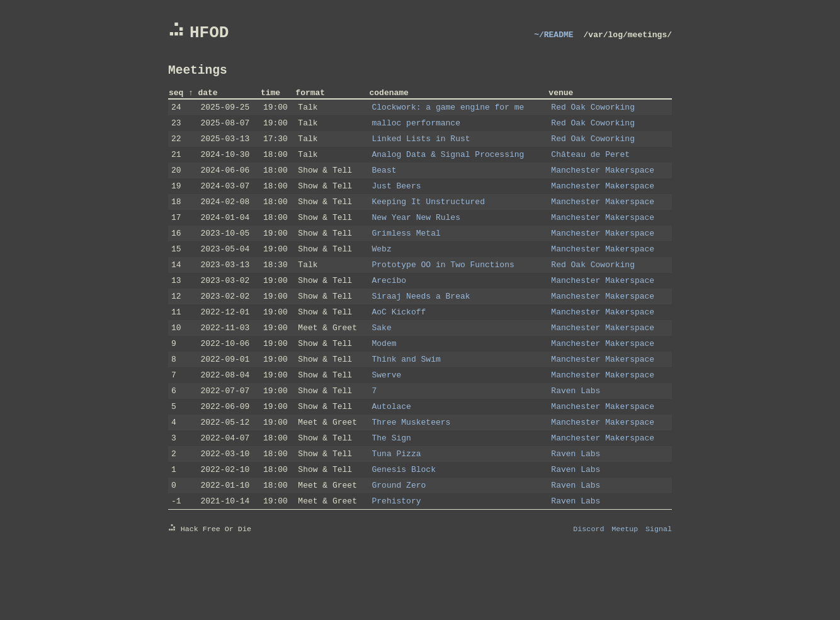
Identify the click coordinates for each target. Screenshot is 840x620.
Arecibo (389, 311)
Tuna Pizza (397, 505)
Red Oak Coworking (593, 117)
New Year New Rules (416, 241)
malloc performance (416, 135)
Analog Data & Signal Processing (448, 170)
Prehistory (397, 558)
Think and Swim (406, 399)
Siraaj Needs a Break (421, 329)
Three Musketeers (411, 470)
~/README (553, 38)
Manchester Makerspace (603, 188)
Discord (588, 588)
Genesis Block (404, 523)
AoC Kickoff (399, 347)
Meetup (625, 588)
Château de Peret (590, 170)
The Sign (392, 488)
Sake (382, 364)
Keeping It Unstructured (429, 223)
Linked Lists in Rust (421, 152)
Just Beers (397, 205)
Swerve (387, 417)
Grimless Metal (406, 258)
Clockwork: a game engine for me (448, 117)
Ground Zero (399, 541)
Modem (384, 382)
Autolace (392, 452)
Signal (659, 588)
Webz (382, 276)
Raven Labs (576, 435)
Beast (384, 188)
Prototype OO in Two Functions (443, 294)
